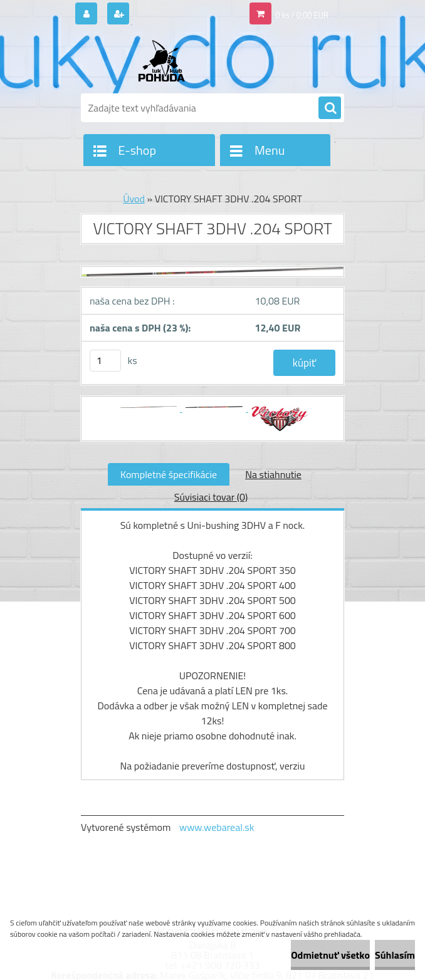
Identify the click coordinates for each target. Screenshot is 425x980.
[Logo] (167, 61)
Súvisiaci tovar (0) (211, 497)
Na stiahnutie (273, 474)
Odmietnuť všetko (330, 955)
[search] (330, 108)
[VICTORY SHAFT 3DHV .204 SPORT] (212, 277)
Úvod (134, 199)
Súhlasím (395, 955)
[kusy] (105, 361)
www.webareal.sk (217, 827)
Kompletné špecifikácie (169, 474)
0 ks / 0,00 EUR (302, 15)
